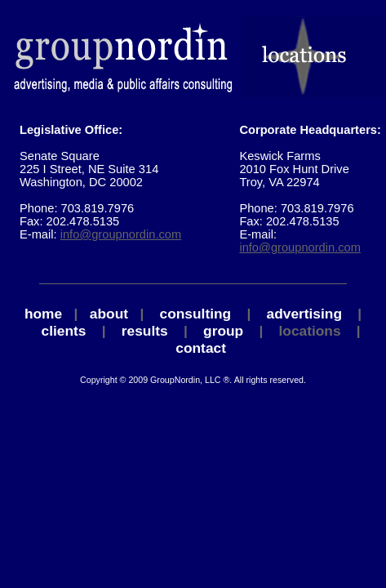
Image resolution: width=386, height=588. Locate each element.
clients (64, 331)
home (43, 314)
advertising (304, 314)
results (145, 331)
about (109, 314)
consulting (196, 314)
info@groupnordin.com (121, 234)
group (223, 331)
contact (201, 348)
